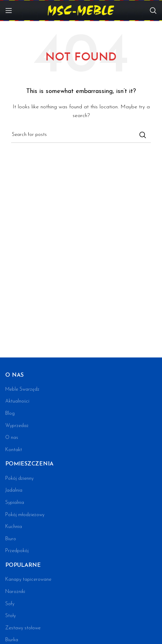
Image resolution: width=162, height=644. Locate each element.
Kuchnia (14, 527)
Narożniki (15, 592)
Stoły (10, 616)
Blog (10, 414)
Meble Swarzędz (22, 389)
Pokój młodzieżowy (25, 515)
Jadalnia (14, 490)
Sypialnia (15, 503)
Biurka (12, 640)
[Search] (153, 10)
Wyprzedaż (17, 426)
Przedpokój (17, 551)
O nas (12, 438)
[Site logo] (81, 10)
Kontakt (14, 450)
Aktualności (17, 401)
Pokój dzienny (19, 479)
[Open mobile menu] (9, 10)
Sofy (10, 604)
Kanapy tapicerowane (28, 580)
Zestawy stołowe (23, 628)
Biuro (11, 539)
